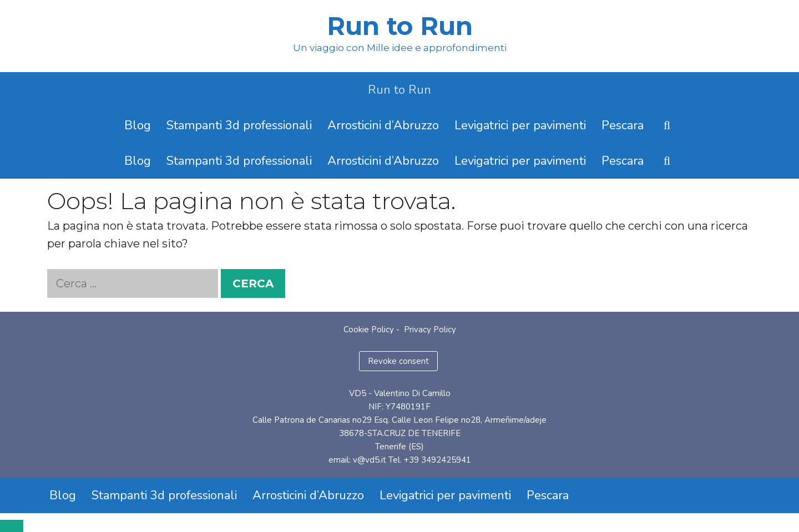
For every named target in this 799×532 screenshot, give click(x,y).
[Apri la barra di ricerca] (667, 125)
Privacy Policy (430, 330)
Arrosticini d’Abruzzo (383, 125)
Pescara (623, 125)
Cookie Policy (369, 330)
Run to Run (400, 26)
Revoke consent (398, 361)
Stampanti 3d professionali (239, 125)
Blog (138, 125)
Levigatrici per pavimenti (520, 125)
